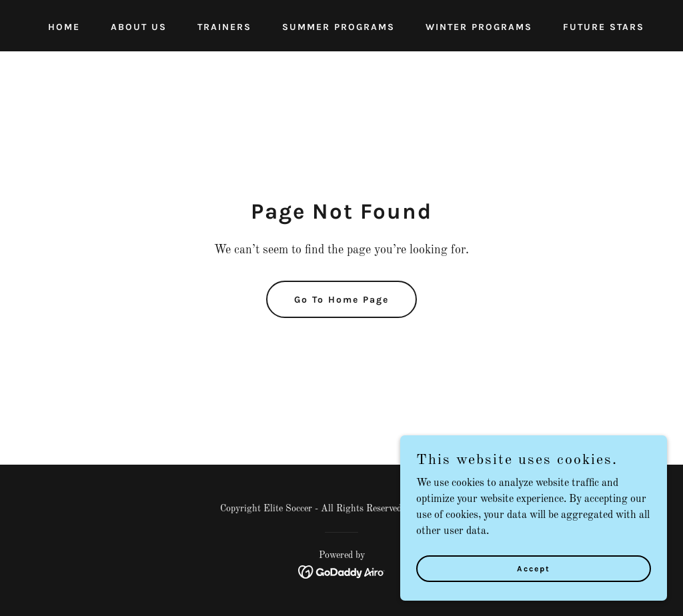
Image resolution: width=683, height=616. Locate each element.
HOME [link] (64, 27)
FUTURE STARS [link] (604, 27)
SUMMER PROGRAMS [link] (338, 27)
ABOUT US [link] (139, 27)
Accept (534, 568)
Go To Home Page (341, 300)
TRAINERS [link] (224, 27)
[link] (342, 572)
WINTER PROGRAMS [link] (479, 27)
